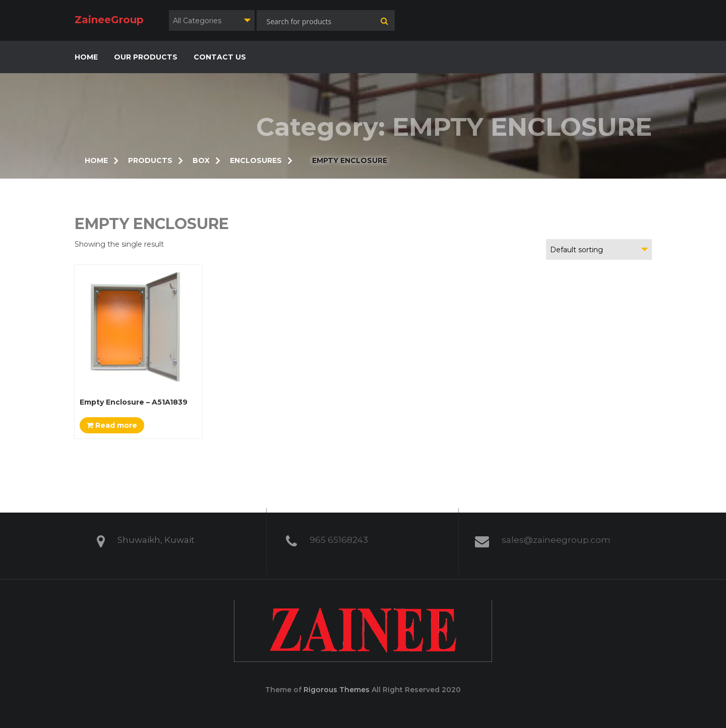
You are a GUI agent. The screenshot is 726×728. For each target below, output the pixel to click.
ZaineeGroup (109, 20)
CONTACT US (220, 57)
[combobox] (212, 20)
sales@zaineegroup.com (556, 537)
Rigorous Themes (337, 690)
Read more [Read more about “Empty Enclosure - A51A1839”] (112, 425)
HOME (86, 57)
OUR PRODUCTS (146, 57)
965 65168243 (339, 537)
